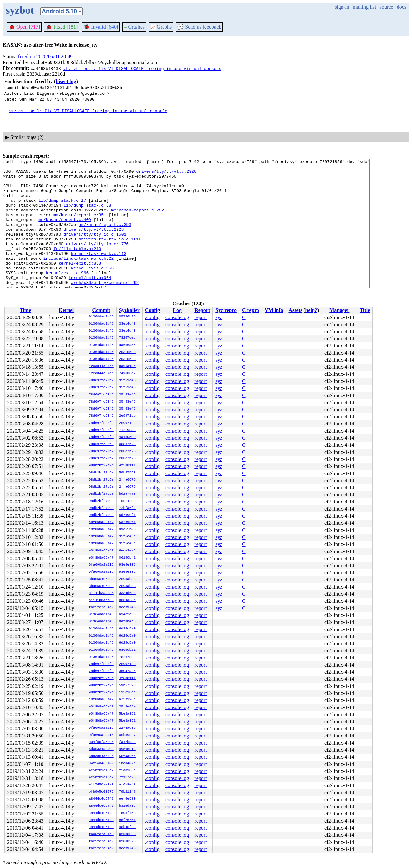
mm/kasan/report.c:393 (105, 238)
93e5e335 (127, 565)
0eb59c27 (127, 735)
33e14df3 (127, 324)
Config (153, 310)
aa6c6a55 (127, 345)
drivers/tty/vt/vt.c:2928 (166, 174)
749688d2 (127, 374)
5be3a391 (127, 714)
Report (202, 310)
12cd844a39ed (101, 366)
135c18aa (127, 693)
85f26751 (127, 820)
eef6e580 (127, 799)
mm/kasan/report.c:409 (65, 232)
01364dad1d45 (101, 317)
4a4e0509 (127, 437)
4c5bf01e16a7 (101, 771)
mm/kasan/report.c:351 (80, 226)
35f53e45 (127, 381)
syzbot (20, 10)
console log (177, 317)
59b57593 (127, 473)
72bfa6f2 (127, 508)
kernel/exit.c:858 (80, 284)
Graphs (161, 27)
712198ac (127, 430)
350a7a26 (127, 671)
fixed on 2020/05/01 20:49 (45, 57)
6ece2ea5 (127, 551)
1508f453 (127, 813)
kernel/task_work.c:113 (99, 273)
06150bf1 (127, 558)
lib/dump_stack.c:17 (62, 209)
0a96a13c (127, 366)
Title (365, 310)
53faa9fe (127, 756)
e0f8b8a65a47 (101, 522)
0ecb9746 (127, 608)
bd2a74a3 (127, 494)
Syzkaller (129, 310)
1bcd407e (127, 764)
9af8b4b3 (127, 622)
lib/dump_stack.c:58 (87, 215)
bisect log (66, 81)
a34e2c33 (127, 615)
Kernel (66, 310)
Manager (339, 310)
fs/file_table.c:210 (77, 267)
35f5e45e (127, 537)
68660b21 (127, 650)
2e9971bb (127, 416)
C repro (251, 310)
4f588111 (127, 466)
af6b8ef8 (127, 785)
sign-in (342, 7)
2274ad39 (127, 728)
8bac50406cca (101, 579)
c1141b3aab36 (101, 593)
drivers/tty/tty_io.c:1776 (97, 261)
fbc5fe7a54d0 (101, 608)
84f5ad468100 (101, 764)
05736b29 (127, 317)
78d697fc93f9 (101, 381)
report (201, 317)
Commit (101, 310)
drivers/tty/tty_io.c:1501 (95, 249)
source (387, 7)
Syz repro (226, 310)
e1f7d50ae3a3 (101, 785)
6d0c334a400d (101, 749)
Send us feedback (199, 27)
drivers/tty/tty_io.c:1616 (110, 255)
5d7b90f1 (127, 515)
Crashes (134, 27)
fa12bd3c (127, 742)
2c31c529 (127, 352)
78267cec (127, 338)
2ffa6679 (127, 480)
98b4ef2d (127, 827)
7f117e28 (127, 778)
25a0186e (127, 771)
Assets (295, 310)
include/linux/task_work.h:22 (79, 278)
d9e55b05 (127, 530)
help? (311, 310)
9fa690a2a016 (101, 565)
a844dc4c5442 (101, 799)
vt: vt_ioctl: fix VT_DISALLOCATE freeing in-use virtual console (142, 68)
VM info (274, 310)
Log (177, 310)
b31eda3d (127, 806)
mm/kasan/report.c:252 (137, 220)
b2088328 (127, 834)
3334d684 (127, 593)
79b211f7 (127, 792)
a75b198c (127, 700)
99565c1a (127, 749)
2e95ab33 (127, 579)
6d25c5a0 (127, 629)
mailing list (364, 7)
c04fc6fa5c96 (101, 742)
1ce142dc (127, 501)
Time (25, 310)
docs (402, 7)
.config (152, 317)
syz (219, 317)
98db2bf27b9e (101, 466)
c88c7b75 (127, 444)
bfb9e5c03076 (101, 792)
